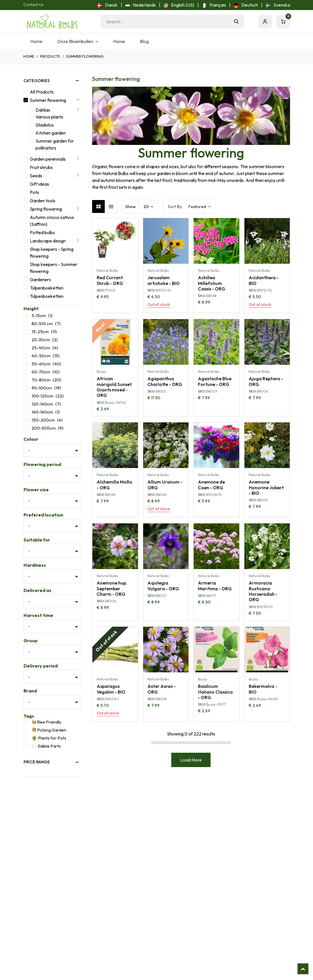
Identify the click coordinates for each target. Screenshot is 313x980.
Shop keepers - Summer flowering (54, 268)
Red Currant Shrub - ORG (110, 280)
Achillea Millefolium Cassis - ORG (212, 283)
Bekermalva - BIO (263, 689)
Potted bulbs (42, 232)
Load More (191, 760)
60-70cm (41, 372)
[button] (189, 206)
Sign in (265, 22)
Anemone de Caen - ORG (211, 485)
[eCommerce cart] (283, 22)
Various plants (49, 117)
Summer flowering (48, 100)
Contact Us (33, 5)
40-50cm (41, 356)
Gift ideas (39, 184)
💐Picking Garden (49, 730)
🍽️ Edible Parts (46, 746)
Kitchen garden (51, 133)
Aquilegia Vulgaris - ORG (163, 586)
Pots (34, 192)
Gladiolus (45, 125)
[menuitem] (107, 5)
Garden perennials (48, 159)
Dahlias (43, 110)
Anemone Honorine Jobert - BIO (266, 487)
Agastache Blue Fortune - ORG (215, 381)
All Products (42, 92)
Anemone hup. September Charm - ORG (112, 588)
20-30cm (41, 340)
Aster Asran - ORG (161, 689)
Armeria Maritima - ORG (215, 586)
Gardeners (40, 280)
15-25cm (40, 332)
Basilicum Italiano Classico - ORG (215, 692)
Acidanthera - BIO (263, 280)
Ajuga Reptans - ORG (266, 381)
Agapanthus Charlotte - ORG (165, 381)
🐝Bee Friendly (46, 722)
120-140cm (42, 404)
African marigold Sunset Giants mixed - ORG (114, 387)
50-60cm (41, 364)
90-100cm (42, 388)
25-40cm (41, 348)
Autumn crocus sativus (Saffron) (52, 221)
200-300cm (44, 428)
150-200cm (43, 420)
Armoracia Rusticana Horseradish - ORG (263, 591)
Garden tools (43, 201)
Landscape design (48, 241)
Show (131, 206)
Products (50, 56)
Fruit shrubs (41, 167)
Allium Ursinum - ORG (165, 485)
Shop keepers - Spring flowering (52, 253)
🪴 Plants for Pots (49, 738)
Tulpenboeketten (47, 288)
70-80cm (41, 380)
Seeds (36, 176)
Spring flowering (46, 209)
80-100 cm (42, 324)
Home (29, 56)
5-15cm (39, 316)
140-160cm (42, 412)
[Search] (236, 22)
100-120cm (42, 396)
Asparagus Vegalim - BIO (111, 689)
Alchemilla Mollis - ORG (114, 485)
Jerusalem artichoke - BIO (163, 280)
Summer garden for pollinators (55, 144)
